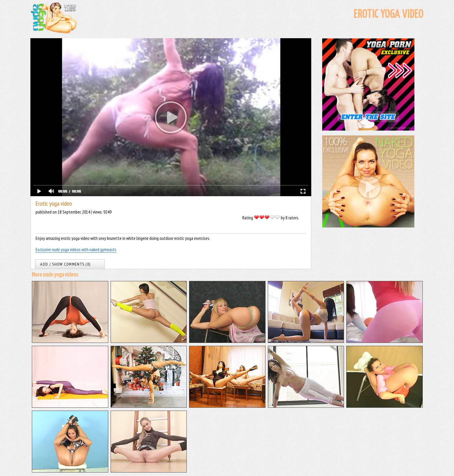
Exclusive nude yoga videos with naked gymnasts (76, 249)
